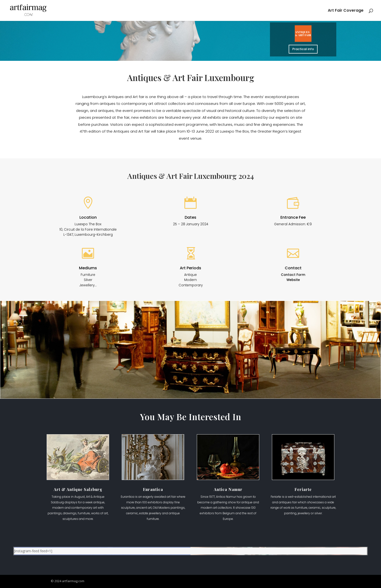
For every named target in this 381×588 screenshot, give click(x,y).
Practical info (303, 49)
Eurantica (153, 489)
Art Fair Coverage (346, 11)
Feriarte (303, 489)
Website (293, 280)
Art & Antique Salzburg (78, 489)
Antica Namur (228, 489)
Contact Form (293, 275)
